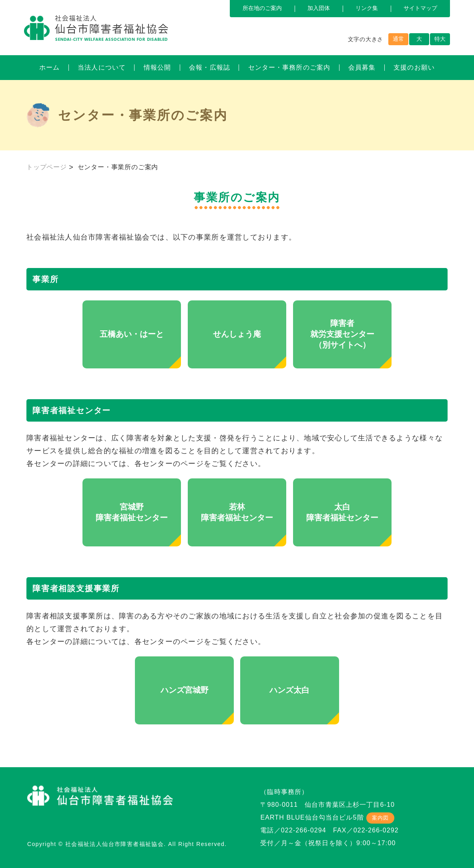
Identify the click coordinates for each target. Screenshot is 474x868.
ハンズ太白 (289, 690)
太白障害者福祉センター (342, 512)
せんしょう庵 (237, 334)
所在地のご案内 (262, 8)
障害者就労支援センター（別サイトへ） (342, 334)
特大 (440, 39)
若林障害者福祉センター (237, 512)
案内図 (380, 818)
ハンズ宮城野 (185, 690)
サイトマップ (420, 8)
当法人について (102, 67)
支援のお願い (414, 67)
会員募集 (362, 67)
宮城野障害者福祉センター (132, 512)
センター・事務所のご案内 (289, 67)
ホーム (49, 67)
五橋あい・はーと (132, 334)
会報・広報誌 (210, 67)
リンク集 (367, 8)
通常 (398, 39)
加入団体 (319, 8)
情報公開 (157, 67)
